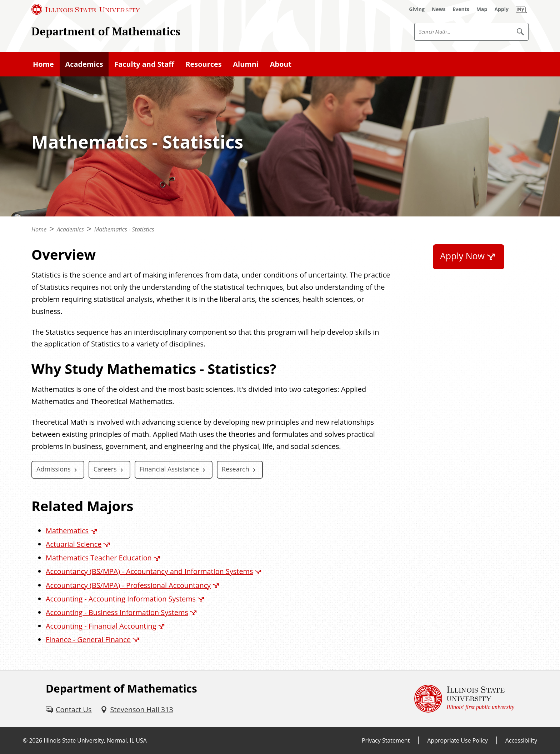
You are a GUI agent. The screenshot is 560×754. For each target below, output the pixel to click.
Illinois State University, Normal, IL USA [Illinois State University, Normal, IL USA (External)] (95, 740)
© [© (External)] (25, 740)
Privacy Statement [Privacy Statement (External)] (386, 740)
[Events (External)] (461, 9)
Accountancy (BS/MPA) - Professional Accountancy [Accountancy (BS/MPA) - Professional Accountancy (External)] (128, 585)
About (281, 64)
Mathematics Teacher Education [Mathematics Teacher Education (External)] (99, 558)
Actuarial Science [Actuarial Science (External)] (74, 544)
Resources (203, 64)
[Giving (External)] (417, 9)
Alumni (246, 64)
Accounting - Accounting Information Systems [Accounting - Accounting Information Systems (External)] (121, 599)
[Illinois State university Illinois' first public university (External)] (464, 699)
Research (236, 469)
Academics (84, 64)
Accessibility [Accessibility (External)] (521, 740)
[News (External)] (439, 9)
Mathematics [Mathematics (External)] (67, 531)
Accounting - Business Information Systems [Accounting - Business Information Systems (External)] (117, 612)
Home (43, 64)
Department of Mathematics (106, 31)
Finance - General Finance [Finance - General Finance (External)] (88, 640)
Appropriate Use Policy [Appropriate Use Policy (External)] (457, 740)
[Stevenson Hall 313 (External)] (137, 710)
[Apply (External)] (501, 9)
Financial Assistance (169, 469)
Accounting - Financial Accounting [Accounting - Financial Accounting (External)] (101, 626)
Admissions (54, 469)
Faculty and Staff (144, 64)
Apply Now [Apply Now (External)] (462, 256)
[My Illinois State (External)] (521, 9)
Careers (105, 469)
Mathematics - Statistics (124, 229)
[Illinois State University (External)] (86, 9)
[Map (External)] (482, 9)
